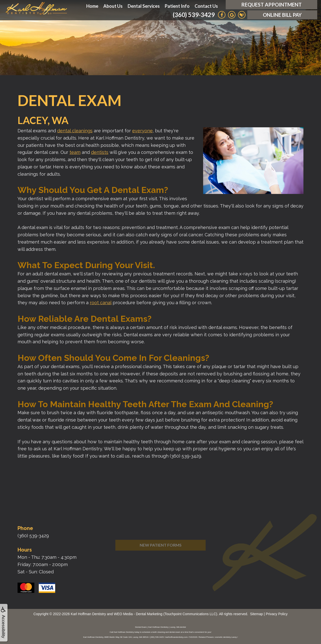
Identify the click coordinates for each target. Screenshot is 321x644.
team (75, 152)
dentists (100, 152)
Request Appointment (271, 5)
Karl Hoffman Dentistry (88, 614)
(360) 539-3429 (194, 15)
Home (92, 6)
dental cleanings (75, 131)
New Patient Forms (161, 555)
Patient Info (177, 6)
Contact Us (206, 6)
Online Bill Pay (282, 15)
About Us (113, 6)
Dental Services (144, 6)
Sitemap (256, 614)
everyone (142, 131)
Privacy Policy (277, 614)
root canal (101, 303)
